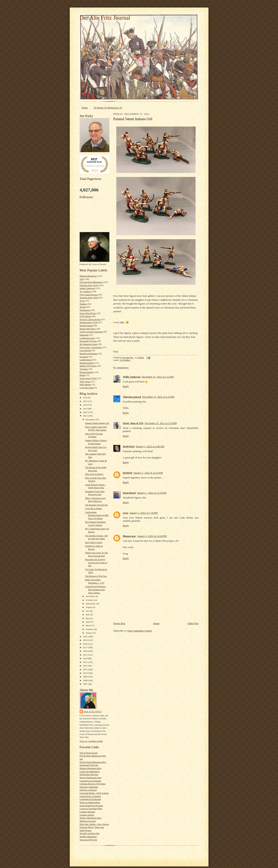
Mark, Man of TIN (133, 423)
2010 (86, 673)
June (88, 615)
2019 (86, 640)
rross (126, 513)
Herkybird (129, 446)
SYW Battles (85, 316)
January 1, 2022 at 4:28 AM (150, 446)
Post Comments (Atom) (140, 631)
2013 (86, 662)
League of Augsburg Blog (91, 808)
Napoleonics (85, 310)
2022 (86, 412)
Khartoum (84, 335)
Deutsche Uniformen (89, 787)
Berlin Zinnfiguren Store (91, 778)
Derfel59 (128, 473)
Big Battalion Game (88, 344)
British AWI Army (88, 329)
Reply (126, 386)
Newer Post (119, 623)
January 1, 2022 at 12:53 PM (152, 493)
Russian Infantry (87, 372)
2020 (86, 637)
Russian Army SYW (89, 322)
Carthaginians (86, 360)
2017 (86, 647)
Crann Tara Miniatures (90, 771)
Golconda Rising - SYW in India (94, 793)
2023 (86, 409)
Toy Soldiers (85, 291)
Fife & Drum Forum (89, 753)
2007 (86, 684)
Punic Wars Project (88, 313)
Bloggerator (129, 536)
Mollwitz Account (88, 821)
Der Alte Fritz (93, 712)
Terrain (83, 307)
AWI (82, 279)
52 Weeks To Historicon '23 (108, 108)
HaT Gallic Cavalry (94, 542)
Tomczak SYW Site (88, 840)
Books (83, 375)
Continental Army (88, 338)
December (90, 420)
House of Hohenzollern (90, 802)
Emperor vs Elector (88, 790)
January (89, 633)
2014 (86, 658)
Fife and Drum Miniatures (91, 282)
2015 (86, 655)
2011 (86, 669)
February (90, 629)
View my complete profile (91, 741)
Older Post (193, 623)
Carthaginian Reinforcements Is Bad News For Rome (97, 515)
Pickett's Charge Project (90, 319)
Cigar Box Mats (87, 388)
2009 (86, 677)
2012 (86, 666)
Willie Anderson (132, 377)
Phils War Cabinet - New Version (94, 824)
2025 (86, 401)
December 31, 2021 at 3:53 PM (161, 423)
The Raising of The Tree (96, 576)
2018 (86, 644)
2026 (86, 398)
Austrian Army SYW (89, 298)
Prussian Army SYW (89, 285)
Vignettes (84, 369)
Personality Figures (88, 341)
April (88, 622)
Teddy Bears (85, 381)
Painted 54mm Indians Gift (97, 423)
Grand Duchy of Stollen (90, 796)
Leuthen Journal (87, 815)
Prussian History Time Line (92, 827)
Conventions (85, 350)
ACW (82, 301)
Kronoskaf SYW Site (89, 765)
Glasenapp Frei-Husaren (90, 799)
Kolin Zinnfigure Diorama (91, 806)
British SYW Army (88, 366)
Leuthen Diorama (87, 812)
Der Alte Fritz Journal (105, 18)
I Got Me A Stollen (93, 508)
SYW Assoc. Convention (91, 347)
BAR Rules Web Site (89, 774)
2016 (86, 651)
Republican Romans (89, 353)
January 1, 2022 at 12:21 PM (148, 473)
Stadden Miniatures (88, 836)
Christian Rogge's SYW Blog (93, 784)
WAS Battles (85, 384)
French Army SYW (88, 378)
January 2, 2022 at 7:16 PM (143, 513)
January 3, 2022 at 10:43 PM (152, 536)
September (91, 604)
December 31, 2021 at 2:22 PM (158, 397)
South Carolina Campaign (91, 332)
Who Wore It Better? (94, 474)
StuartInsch (129, 493)
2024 (86, 405)
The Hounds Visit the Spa (96, 505)
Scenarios (84, 357)
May (88, 618)
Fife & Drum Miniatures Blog (93, 762)
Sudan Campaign (87, 288)
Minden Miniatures (88, 276)
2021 (86, 416)
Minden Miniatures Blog (91, 768)
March (89, 625)
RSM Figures (86, 830)
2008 (86, 680)
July (88, 611)
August (89, 607)
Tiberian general (132, 397)
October (89, 600)
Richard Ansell (86, 325)
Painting (83, 304)
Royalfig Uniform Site (90, 833)
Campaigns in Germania (90, 781)
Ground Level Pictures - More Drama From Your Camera (96, 589)
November (91, 596)
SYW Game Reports (89, 295)
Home (85, 108)
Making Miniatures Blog (91, 818)
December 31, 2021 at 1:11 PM (158, 377)
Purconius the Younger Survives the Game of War (96, 562)
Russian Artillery (87, 363)
